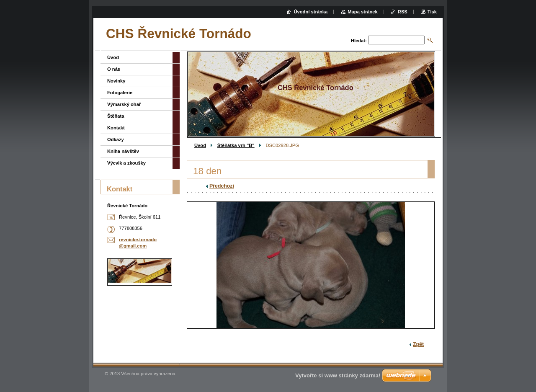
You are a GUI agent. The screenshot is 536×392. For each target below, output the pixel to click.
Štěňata (116, 116)
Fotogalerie (120, 93)
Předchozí (222, 186)
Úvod (200, 145)
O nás (114, 69)
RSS (403, 12)
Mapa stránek (363, 12)
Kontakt (116, 128)
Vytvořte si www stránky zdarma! (338, 375)
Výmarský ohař (124, 104)
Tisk (432, 12)
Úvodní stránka (311, 12)
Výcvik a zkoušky (126, 163)
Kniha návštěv (123, 151)
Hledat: (359, 41)
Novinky (116, 81)
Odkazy (116, 139)
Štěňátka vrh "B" (236, 145)
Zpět (418, 344)
